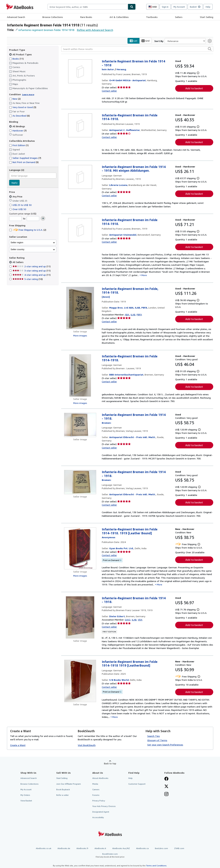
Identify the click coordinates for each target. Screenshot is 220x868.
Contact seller (109, 91)
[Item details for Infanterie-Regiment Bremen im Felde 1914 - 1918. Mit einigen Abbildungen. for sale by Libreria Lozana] (80, 177)
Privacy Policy (99, 801)
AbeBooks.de (64, 848)
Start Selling (207, 17)
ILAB (133, 315)
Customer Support (137, 784)
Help (208, 7)
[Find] (132, 7)
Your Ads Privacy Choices (104, 806)
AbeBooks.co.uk (44, 848)
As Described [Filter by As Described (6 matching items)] (19, 116)
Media (95, 784)
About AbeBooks (100, 778)
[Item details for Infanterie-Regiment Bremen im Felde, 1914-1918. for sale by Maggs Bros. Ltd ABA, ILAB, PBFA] (80, 308)
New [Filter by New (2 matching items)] (15, 99)
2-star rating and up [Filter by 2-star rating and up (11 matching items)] (32, 266)
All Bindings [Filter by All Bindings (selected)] (17, 126)
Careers (96, 789)
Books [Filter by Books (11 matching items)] (16, 59)
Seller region (17, 242)
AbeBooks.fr (82, 848)
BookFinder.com (110, 855)
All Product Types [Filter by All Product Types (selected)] (21, 54)
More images (80, 335)
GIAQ (128, 620)
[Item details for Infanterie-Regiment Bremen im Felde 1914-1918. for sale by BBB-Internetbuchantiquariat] (80, 376)
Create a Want (18, 745)
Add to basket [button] (194, 88)
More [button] (144, 275)
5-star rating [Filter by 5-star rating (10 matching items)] (28, 279)
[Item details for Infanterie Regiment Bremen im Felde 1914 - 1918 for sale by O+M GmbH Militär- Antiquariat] (80, 72)
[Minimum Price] (15, 219)
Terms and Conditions (156, 866)
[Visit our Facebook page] (166, 779)
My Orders (25, 795)
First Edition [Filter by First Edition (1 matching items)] (19, 145)
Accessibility (98, 818)
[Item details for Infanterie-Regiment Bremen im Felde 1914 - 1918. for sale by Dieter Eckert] (80, 617)
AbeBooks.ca (142, 848)
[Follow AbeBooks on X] (166, 787)
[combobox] (88, 7)
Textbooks (152, 17)
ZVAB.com (179, 848)
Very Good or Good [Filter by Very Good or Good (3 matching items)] (23, 107)
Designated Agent (101, 812)
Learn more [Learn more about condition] (28, 94)
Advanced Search (16, 17)
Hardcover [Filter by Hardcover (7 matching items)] (18, 130)
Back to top (110, 764)
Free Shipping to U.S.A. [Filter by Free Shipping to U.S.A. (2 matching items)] (28, 230)
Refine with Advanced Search (95, 30)
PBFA (139, 315)
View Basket (26, 801)
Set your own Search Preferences (165, 745)
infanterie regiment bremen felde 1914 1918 (46, 30)
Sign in (165, 7)
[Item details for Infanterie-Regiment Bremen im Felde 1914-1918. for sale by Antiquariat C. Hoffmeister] (80, 125)
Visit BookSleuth (87, 745)
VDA (140, 620)
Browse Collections (53, 17)
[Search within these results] (137, 49)
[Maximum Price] (33, 219)
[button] (210, 49)
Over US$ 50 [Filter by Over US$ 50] (18, 209)
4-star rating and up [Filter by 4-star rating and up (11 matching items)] (32, 275)
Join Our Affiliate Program (69, 784)
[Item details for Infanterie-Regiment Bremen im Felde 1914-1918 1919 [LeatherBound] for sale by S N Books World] (80, 681)
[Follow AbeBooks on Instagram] (166, 794)
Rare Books (86, 17)
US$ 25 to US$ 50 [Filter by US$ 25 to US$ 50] (21, 205)
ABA (127, 315)
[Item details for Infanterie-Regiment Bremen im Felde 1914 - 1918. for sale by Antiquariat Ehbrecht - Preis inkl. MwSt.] (80, 425)
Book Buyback (63, 789)
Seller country (18, 249)
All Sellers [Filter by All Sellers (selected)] (18, 262)
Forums (96, 795)
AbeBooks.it (100, 848)
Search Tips (154, 736)
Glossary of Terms (157, 740)
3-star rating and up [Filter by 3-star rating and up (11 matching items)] (32, 271)
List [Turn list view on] (134, 41)
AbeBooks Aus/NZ (121, 848)
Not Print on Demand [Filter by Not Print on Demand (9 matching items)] (24, 162)
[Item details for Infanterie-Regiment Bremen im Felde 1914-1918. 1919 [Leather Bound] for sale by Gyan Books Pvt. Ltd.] (80, 549)
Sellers (179, 17)
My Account (179, 7)
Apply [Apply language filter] (14, 183)
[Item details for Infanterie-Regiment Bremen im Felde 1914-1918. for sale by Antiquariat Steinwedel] (80, 230)
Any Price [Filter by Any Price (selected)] (16, 196)
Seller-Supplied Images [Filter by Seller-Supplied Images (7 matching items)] (25, 158)
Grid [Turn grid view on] (146, 41)
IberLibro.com (161, 848)
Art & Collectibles (119, 17)
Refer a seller (62, 795)
